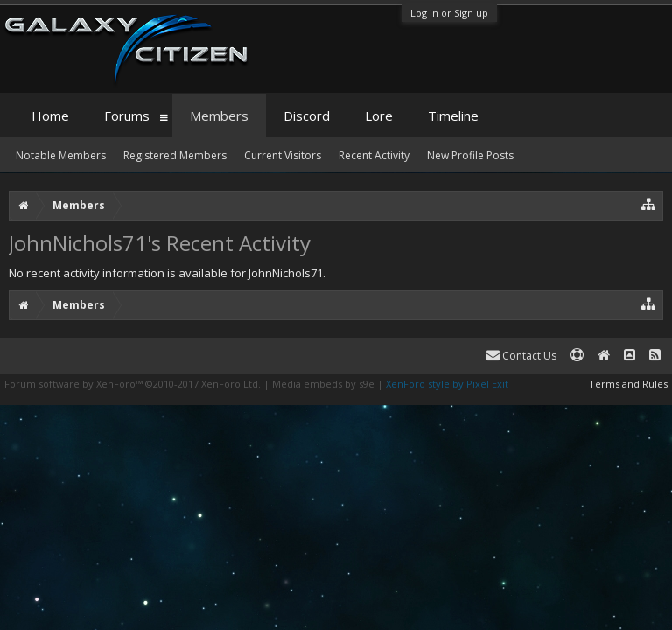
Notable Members (61, 155)
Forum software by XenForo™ (133, 384)
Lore (379, 115)
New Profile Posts (470, 155)
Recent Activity (374, 155)
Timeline (453, 115)
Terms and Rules (628, 384)
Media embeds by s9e (323, 384)
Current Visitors (283, 155)
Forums (127, 115)
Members (219, 115)
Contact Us (521, 356)
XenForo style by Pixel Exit (447, 384)
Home (50, 115)
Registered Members (175, 155)
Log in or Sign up (449, 13)
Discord (307, 115)
